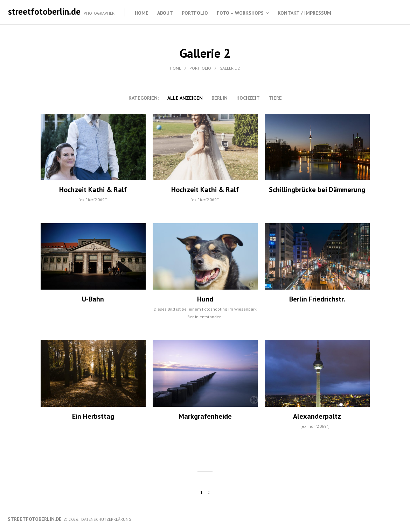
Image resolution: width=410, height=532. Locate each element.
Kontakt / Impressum (304, 13)
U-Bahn (93, 299)
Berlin (220, 98)
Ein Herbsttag (93, 416)
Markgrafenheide (205, 416)
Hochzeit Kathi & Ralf (93, 190)
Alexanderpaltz (317, 416)
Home (142, 13)
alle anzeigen (185, 98)
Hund (205, 299)
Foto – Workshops (240, 13)
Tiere (275, 98)
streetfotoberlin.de (44, 12)
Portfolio (195, 13)
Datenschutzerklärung (106, 519)
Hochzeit (248, 98)
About (165, 13)
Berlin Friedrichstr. (317, 299)
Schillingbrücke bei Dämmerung (317, 190)
